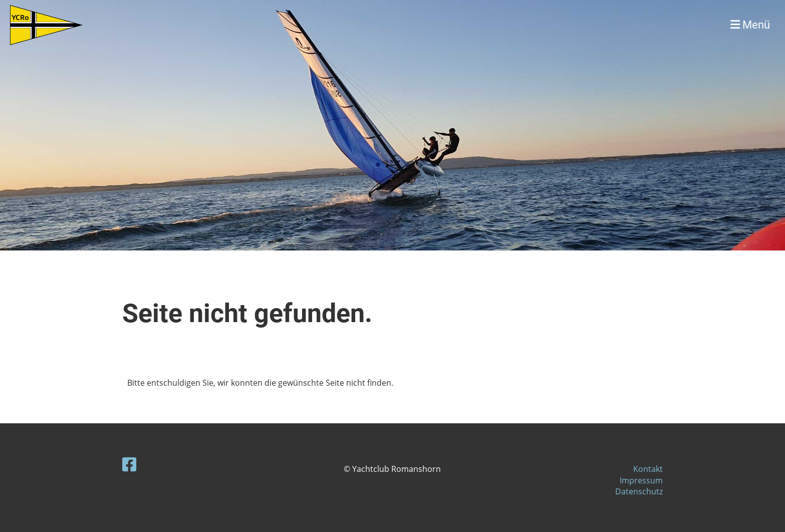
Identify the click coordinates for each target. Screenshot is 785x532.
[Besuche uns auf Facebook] (129, 464)
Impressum (641, 480)
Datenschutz (639, 491)
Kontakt (648, 469)
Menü (750, 25)
